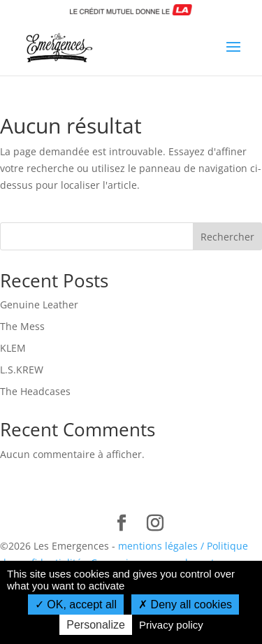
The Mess (22, 326)
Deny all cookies (185, 604)
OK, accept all (76, 604)
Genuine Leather (39, 305)
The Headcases (35, 391)
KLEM (13, 348)
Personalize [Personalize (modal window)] (96, 625)
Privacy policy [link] (171, 625)
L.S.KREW (22, 370)
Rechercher (227, 237)
